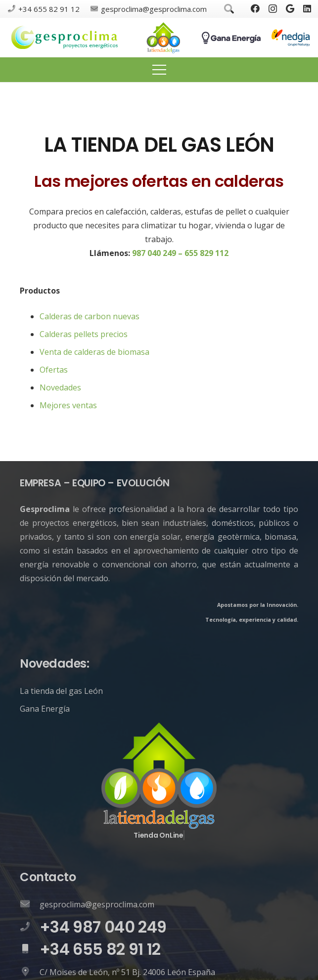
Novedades (60, 387)
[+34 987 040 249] (30, 927)
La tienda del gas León (61, 691)
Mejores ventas (68, 405)
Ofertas (54, 370)
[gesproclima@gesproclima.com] (30, 904)
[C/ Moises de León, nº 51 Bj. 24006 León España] (30, 972)
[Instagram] (273, 9)
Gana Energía (45, 709)
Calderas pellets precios (84, 334)
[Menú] (159, 70)
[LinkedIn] (307, 8)
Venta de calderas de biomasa (94, 352)
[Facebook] (255, 8)
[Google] (290, 8)
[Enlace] (65, 38)
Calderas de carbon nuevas (90, 316)
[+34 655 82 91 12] (30, 949)
